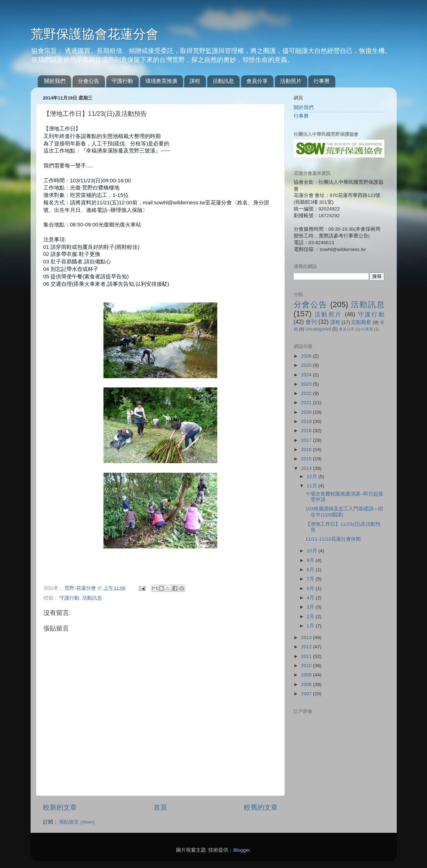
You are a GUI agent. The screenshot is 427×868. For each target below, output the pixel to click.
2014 (307, 468)
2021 (307, 403)
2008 (307, 684)
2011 (307, 656)
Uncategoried (318, 329)
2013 (307, 637)
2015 (307, 459)
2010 (307, 666)
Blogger (241, 850)
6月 (311, 588)
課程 (195, 81)
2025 (307, 365)
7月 (311, 579)
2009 (307, 675)
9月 (311, 560)
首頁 (160, 807)
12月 (313, 476)
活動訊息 (223, 81)
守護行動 (122, 81)
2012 (307, 647)
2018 (307, 431)
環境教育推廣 (161, 81)
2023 (307, 384)
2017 (307, 440)
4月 (311, 598)
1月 (311, 626)
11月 (313, 486)
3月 (311, 607)
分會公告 (89, 81)
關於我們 (55, 81)
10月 (313, 551)
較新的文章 (60, 807)
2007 (307, 694)
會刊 (311, 322)
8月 (311, 570)
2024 (307, 375)
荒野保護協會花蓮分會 (95, 34)
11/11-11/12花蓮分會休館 (333, 539)
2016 (307, 449)
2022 (307, 393)
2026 (307, 356)
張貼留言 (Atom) (77, 822)
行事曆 (322, 81)
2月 (311, 617)
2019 (307, 421)
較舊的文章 (261, 807)
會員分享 (257, 81)
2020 (307, 412)
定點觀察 (361, 322)
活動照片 (291, 81)
